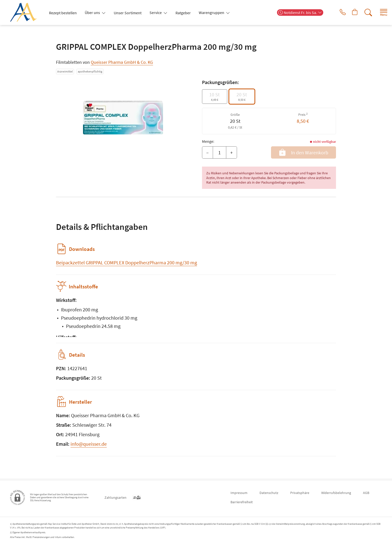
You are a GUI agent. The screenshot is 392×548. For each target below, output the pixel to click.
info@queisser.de (89, 446)
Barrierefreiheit (242, 502)
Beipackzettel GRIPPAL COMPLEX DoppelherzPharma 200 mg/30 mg (126, 262)
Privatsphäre (300, 493)
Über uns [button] (93, 13)
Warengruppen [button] (212, 13)
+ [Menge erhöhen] (231, 152)
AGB (366, 493)
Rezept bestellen (63, 13)
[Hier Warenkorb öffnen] (351, 13)
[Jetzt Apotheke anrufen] (337, 13)
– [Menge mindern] (207, 152)
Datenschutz (269, 493)
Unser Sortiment (128, 13)
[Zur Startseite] (25, 13)
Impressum (239, 493)
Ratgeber (183, 13)
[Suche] (364, 13)
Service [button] (156, 13)
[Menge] (219, 153)
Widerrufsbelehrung (336, 493)
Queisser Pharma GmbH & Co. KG (122, 62)
